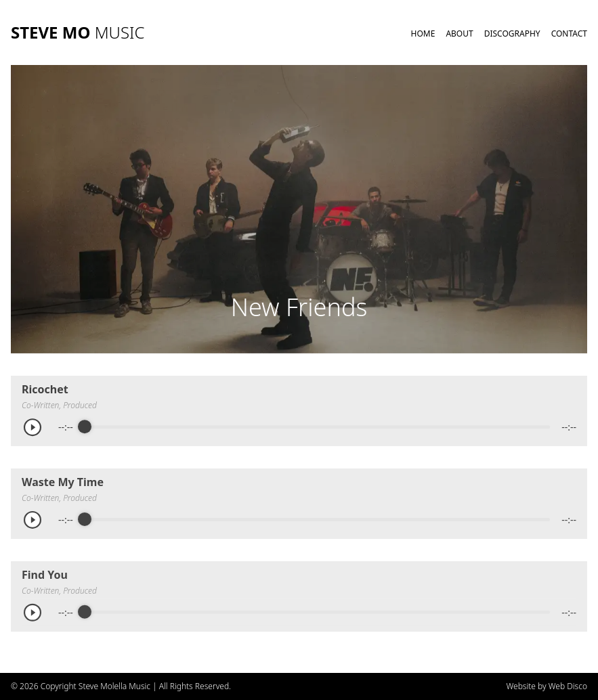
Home (423, 34)
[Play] (37, 427)
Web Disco (568, 686)
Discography (512, 34)
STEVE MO (78, 32)
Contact (569, 34)
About (459, 34)
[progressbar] (317, 427)
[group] (299, 427)
